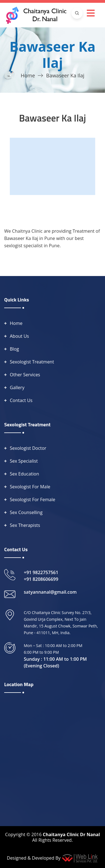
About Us (19, 336)
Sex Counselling (26, 512)
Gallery (17, 387)
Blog (14, 349)
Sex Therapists (25, 525)
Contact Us (21, 400)
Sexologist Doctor (28, 448)
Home (28, 75)
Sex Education (25, 474)
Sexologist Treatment (32, 362)
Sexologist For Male (30, 487)
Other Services (25, 375)
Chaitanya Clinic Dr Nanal (71, 834)
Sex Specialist (24, 461)
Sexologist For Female (32, 500)
